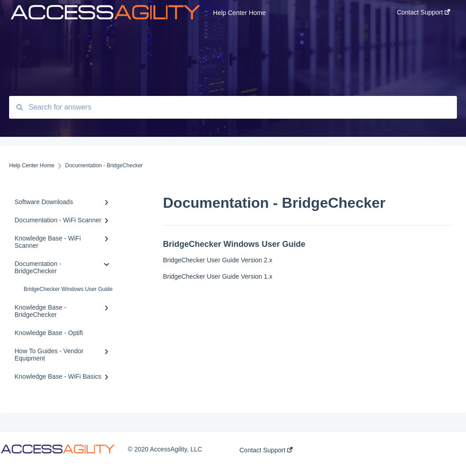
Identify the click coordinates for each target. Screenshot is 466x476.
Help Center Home (239, 13)
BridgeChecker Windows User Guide (68, 289)
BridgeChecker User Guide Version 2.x (218, 260)
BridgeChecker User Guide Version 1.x (218, 276)
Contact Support (266, 450)
